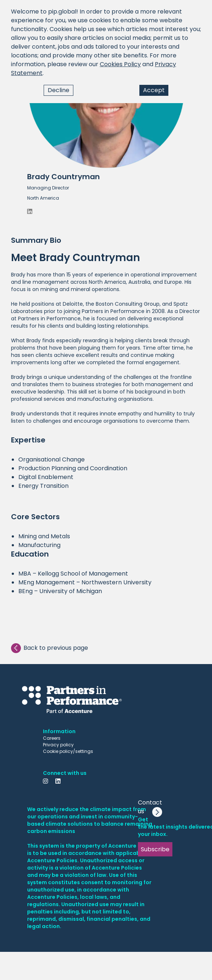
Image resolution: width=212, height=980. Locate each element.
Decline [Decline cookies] (59, 90)
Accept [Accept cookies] (154, 90)
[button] (106, 112)
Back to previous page (50, 648)
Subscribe (155, 849)
